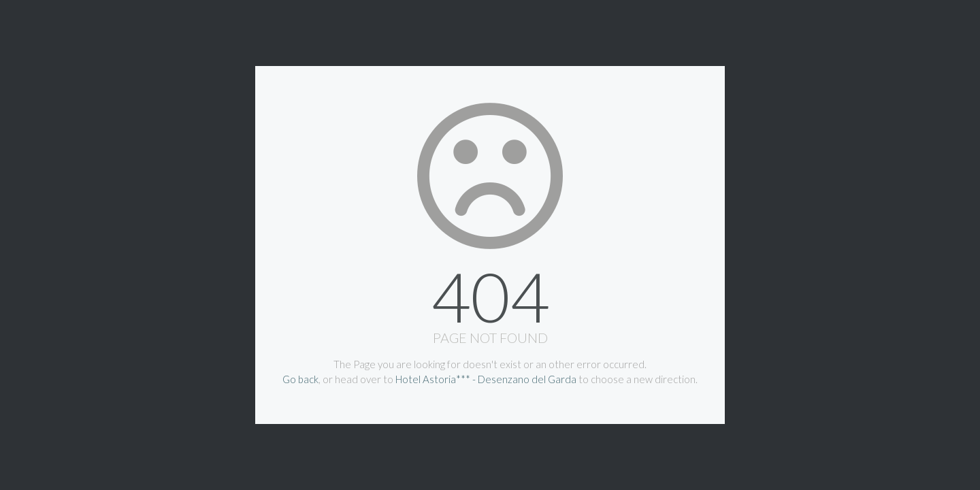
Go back (300, 379)
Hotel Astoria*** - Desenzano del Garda (486, 379)
